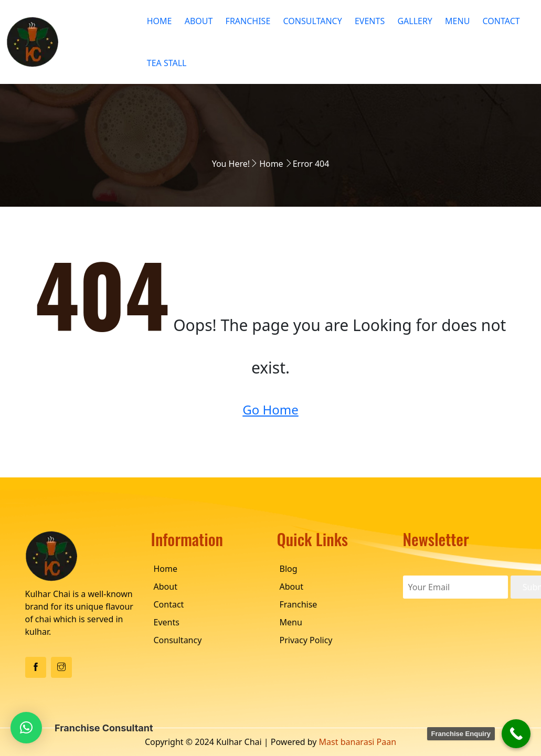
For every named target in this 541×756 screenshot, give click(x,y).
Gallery (415, 21)
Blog (289, 569)
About (199, 21)
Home (160, 21)
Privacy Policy (306, 640)
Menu (457, 21)
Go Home (270, 409)
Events (370, 21)
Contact (501, 21)
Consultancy (312, 21)
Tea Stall (167, 63)
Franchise (248, 21)
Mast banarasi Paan (358, 742)
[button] (26, 728)
